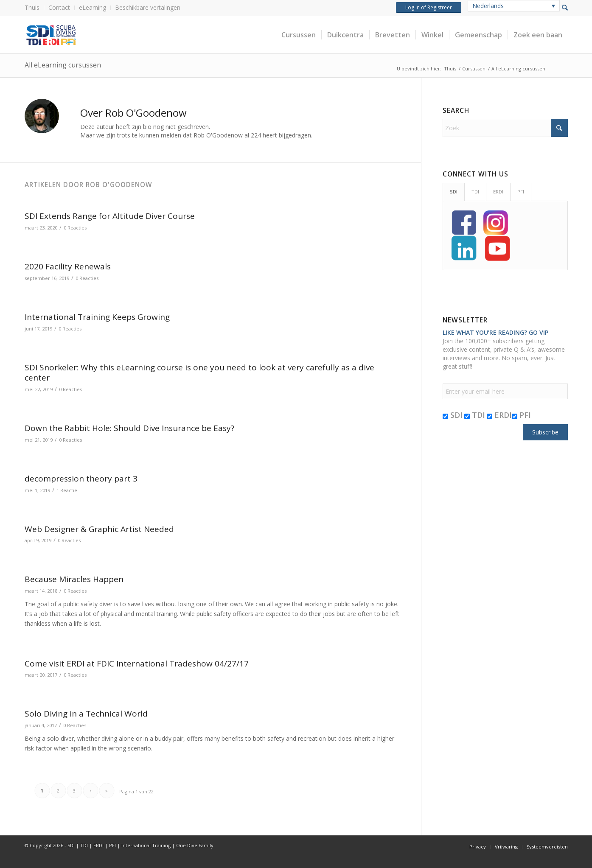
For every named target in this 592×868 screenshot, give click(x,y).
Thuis (32, 7)
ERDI (499, 415)
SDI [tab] (454, 192)
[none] (514, 6)
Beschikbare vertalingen (148, 7)
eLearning (93, 7)
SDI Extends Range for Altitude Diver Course (110, 216)
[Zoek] (505, 128)
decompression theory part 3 (81, 479)
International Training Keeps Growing (97, 317)
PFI (521, 415)
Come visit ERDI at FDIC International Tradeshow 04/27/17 (137, 664)
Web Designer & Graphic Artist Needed (99, 529)
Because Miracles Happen (74, 579)
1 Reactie (67, 490)
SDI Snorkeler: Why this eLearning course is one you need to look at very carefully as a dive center (199, 373)
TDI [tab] (475, 192)
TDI (475, 415)
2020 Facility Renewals (68, 266)
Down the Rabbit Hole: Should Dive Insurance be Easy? (129, 428)
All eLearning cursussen (63, 65)
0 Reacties (75, 228)
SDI (453, 415)
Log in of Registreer (429, 7)
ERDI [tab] (498, 192)
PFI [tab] (521, 192)
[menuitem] (34, 8)
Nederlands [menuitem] (488, 6)
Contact (59, 7)
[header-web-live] (120, 35)
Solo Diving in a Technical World (86, 714)
